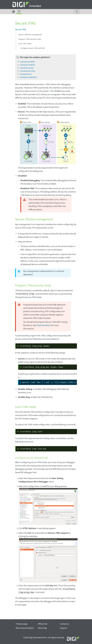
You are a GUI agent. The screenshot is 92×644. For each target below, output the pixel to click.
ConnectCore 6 (26, 74)
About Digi (42, 628)
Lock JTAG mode (25, 44)
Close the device (44, 325)
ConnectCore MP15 (27, 62)
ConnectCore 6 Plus (27, 71)
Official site (43, 624)
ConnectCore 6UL (27, 68)
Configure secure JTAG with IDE (33, 48)
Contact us (64, 624)
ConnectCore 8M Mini (28, 77)
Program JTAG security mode (30, 39)
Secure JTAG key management (30, 35)
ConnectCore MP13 (27, 65)
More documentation (25, 628)
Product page (22, 624)
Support (63, 628)
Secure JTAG (21, 30)
